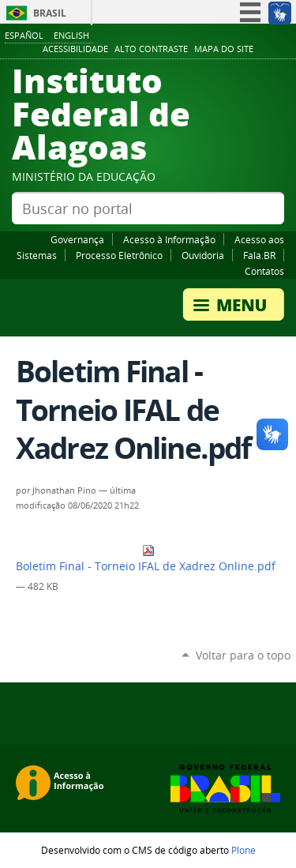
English (71, 35)
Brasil (50, 13)
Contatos (264, 271)
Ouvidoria (203, 255)
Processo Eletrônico (119, 255)
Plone (244, 850)
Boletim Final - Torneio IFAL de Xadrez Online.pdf (146, 559)
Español (24, 35)
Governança (77, 239)
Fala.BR (259, 255)
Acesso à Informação (169, 239)
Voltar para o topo (243, 655)
